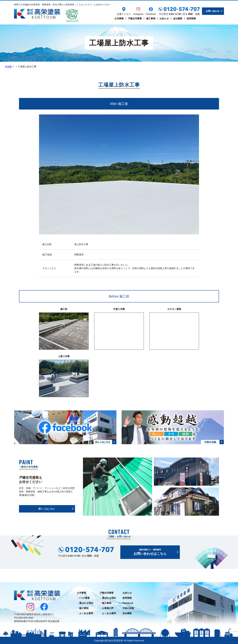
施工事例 (151, 18)
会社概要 (178, 18)
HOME (8, 67)
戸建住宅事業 (135, 18)
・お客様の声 (107, 608)
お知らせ (164, 18)
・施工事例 (83, 608)
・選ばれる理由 (85, 603)
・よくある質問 (85, 613)
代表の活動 (128, 608)
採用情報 (191, 18)
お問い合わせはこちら (150, 552)
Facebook (128, 603)
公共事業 (119, 18)
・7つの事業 (83, 598)
